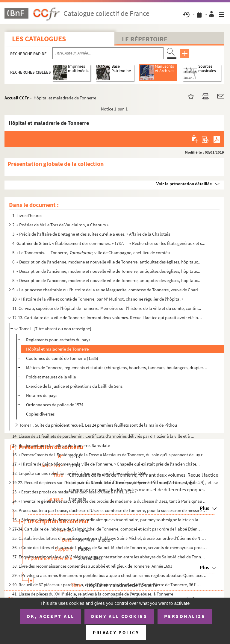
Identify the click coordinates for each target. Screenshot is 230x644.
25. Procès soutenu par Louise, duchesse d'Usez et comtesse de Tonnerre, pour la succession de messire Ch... (110, 510)
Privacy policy (116, 632)
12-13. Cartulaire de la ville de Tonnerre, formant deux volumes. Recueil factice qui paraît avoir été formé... (107, 318)
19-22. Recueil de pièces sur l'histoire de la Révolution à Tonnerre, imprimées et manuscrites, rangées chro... (107, 482)
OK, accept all (51, 616)
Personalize (185, 616)
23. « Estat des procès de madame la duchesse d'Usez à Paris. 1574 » (74, 492)
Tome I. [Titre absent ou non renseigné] (55, 329)
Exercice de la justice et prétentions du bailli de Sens (74, 386)
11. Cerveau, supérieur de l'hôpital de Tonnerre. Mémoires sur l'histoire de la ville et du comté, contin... (107, 308)
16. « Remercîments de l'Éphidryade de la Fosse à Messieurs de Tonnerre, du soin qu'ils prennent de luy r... (109, 455)
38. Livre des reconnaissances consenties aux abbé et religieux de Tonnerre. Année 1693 (92, 566)
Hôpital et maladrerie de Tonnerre (57, 349)
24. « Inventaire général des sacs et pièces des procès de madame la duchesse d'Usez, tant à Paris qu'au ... (109, 501)
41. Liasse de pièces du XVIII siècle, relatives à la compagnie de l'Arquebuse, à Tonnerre (93, 594)
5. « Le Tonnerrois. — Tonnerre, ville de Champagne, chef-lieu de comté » (91, 253)
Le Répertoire (145, 39)
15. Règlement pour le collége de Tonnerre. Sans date (61, 445)
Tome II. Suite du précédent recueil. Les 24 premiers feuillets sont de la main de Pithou (98, 425)
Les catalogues (39, 39)
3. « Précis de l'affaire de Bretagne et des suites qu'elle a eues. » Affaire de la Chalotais (91, 234)
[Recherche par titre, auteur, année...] (108, 53)
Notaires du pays (42, 395)
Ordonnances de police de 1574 (55, 405)
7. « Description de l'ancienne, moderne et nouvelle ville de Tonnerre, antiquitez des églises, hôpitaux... (107, 271)
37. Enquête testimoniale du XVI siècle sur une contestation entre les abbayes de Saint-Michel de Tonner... (110, 557)
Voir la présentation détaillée (184, 184)
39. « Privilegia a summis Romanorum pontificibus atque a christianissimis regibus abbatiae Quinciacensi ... (110, 575)
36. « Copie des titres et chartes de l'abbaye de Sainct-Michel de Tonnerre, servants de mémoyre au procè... (110, 547)
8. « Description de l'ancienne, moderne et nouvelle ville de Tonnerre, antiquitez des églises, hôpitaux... (107, 280)
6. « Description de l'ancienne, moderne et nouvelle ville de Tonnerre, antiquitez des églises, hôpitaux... (107, 262)
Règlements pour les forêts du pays (58, 340)
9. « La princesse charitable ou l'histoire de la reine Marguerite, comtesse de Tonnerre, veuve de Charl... (107, 290)
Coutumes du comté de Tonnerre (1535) (62, 358)
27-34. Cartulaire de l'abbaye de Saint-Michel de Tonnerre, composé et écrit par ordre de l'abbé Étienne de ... (107, 529)
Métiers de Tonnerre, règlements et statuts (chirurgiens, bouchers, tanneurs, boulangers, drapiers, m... (117, 368)
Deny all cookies (119, 616)
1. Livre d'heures (27, 215)
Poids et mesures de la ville (51, 377)
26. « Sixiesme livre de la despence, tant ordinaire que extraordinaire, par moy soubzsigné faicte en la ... (108, 520)
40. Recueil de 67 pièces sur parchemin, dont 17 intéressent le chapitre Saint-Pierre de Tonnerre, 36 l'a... (107, 585)
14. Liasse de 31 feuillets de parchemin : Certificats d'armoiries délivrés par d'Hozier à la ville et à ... (103, 436)
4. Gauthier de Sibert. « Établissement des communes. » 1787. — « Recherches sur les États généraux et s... (109, 243)
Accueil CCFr (17, 98)
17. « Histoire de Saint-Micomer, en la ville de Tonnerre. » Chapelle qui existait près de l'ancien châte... (106, 464)
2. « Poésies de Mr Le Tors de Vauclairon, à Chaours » (60, 225)
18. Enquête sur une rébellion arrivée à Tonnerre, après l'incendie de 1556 (79, 473)
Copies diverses (40, 414)
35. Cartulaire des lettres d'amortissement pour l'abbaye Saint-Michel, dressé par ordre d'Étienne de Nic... (110, 538)
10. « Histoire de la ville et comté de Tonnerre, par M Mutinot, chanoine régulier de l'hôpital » (98, 299)
